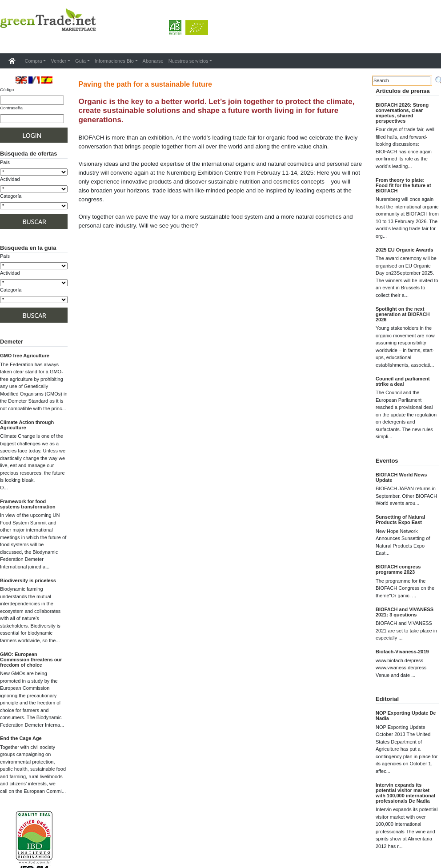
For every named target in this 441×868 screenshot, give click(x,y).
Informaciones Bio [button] (114, 61)
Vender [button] (58, 61)
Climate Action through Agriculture (27, 425)
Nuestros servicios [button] (188, 61)
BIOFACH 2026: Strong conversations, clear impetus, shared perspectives (402, 113)
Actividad (10, 179)
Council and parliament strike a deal (403, 381)
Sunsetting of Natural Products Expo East (400, 520)
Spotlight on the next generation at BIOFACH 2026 (403, 314)
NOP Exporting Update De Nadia (406, 716)
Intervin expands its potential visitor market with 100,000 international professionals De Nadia (405, 793)
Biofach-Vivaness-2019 (402, 652)
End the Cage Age (21, 738)
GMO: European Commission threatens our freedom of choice (31, 660)
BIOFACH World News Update (401, 477)
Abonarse (153, 61)
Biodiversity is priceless (28, 580)
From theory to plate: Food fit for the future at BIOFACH (403, 185)
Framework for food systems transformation (28, 504)
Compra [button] (34, 61)
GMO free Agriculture (25, 356)
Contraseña (11, 108)
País (5, 162)
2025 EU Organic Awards (405, 250)
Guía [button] (80, 61)
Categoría (11, 196)
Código (7, 90)
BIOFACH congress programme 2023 (398, 569)
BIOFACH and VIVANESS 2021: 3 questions (405, 612)
